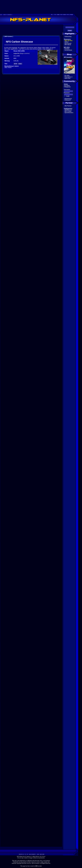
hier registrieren (13, 49)
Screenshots (68, 50)
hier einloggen (47, 49)
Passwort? (68, 100)
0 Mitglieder (67, 87)
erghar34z (16, 53)
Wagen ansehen (25, 53)
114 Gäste (67, 86)
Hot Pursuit (68, 43)
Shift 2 (67, 42)
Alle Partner (68, 106)
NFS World (68, 45)
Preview (67, 49)
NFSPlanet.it (68, 110)
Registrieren (68, 99)
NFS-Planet (42, 856)
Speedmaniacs (69, 113)
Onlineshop (68, 37)
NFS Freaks (68, 111)
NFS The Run (69, 41)
